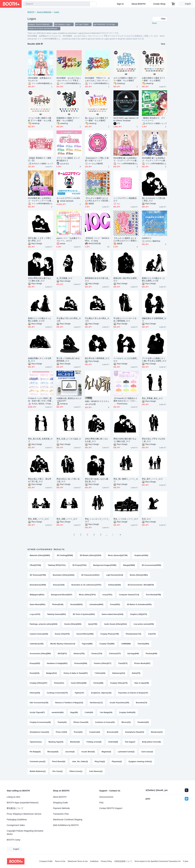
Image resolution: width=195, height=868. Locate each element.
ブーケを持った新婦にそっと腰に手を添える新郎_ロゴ (154, 360)
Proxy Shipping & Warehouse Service (24, 814)
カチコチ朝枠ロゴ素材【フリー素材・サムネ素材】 (125, 79)
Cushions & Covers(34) (105, 722)
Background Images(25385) (105, 565)
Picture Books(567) (142, 663)
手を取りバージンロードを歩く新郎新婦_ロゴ (125, 320)
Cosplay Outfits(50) (127, 712)
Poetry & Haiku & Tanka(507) (76, 673)
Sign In (120, 4)
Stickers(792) (79, 654)
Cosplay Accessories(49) (40, 722)
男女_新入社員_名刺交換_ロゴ (40, 440)
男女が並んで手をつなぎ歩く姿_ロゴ (154, 440)
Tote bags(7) (130, 742)
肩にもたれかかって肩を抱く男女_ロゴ (154, 199)
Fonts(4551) (115, 604)
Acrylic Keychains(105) (119, 703)
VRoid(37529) (35, 565)
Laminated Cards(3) (126, 752)
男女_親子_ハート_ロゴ (152, 479)
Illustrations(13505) (38, 585)
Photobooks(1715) (133, 634)
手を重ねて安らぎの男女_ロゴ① (97, 320)
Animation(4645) (96, 604)
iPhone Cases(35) (81, 722)
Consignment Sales (16, 825)
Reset (154, 23)
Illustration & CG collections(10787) (86, 585)
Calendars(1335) (37, 644)
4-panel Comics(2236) (39, 634)
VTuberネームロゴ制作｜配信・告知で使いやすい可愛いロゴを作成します (40, 400)
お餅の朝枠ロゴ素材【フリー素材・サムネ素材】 (154, 79)
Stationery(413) (119, 673)
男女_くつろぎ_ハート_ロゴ (126, 519)
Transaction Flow (61, 814)
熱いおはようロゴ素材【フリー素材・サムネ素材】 (97, 119)
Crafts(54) (89, 712)
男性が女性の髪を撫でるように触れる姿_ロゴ (125, 440)
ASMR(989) (126, 644)
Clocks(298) (98, 683)
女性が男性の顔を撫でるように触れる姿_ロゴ (40, 279)
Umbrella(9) (113, 742)
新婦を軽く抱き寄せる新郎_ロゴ (126, 279)
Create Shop (159, 4)
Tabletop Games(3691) (56, 614)
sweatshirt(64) (58, 712)
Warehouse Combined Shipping (68, 820)
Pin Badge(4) (35, 752)
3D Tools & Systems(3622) (84, 614)
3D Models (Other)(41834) (91, 555)
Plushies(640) (151, 654)
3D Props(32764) (79, 565)
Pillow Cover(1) (76, 771)
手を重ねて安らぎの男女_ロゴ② (69, 320)
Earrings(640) (133, 654)
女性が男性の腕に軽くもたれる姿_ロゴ (97, 440)
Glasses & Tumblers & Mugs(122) (69, 703)
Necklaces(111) (96, 703)
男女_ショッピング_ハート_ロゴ (97, 520)
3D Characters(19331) (90, 575)
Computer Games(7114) (129, 595)
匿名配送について (15, 808)
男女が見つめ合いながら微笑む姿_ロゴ (97, 480)
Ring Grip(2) (100, 762)
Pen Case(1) (58, 771)
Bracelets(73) (142, 703)
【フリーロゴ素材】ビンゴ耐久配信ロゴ (68, 159)
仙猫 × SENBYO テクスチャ (97, 401)
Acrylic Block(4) (88, 752)
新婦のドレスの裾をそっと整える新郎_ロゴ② (154, 279)
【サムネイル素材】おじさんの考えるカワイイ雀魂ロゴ (125, 239)
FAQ (101, 803)
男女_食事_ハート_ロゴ (38, 519)
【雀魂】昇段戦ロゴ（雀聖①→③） (40, 159)
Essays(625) (35, 663)
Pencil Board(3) (59, 762)
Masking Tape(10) (56, 742)
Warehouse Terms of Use (78, 861)
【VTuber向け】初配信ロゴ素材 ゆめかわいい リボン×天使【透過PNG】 (125, 400)
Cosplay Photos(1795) (110, 634)
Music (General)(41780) (118, 555)
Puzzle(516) (35, 673)
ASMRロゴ (147, 238)
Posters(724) (97, 654)
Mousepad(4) (53, 752)
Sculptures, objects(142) (101, 693)
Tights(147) (79, 693)
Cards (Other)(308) (79, 683)
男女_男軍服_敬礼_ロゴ (152, 398)
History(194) (35, 693)
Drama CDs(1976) (62, 634)
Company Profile (46, 861)
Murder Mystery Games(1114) (63, 644)
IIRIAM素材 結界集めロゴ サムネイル (40, 79)
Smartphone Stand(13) (135, 732)
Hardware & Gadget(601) (57, 663)
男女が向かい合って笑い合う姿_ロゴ (68, 480)
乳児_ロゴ (146, 519)
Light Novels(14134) (115, 575)
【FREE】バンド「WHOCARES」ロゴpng (97, 239)
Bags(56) (74, 712)
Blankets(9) (75, 742)
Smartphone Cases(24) (39, 732)
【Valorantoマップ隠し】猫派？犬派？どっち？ (97, 159)
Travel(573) (123, 663)
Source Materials (44, 12)
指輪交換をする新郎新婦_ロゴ (154, 320)
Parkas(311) (59, 683)
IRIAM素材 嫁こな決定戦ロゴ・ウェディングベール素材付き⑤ (125, 159)
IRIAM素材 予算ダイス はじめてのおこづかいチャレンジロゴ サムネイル (97, 79)
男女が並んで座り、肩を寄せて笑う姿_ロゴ (40, 480)
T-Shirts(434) (100, 673)
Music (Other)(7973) (87, 595)
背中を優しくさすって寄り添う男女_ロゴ (40, 239)
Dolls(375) (136, 673)
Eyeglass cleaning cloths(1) (140, 762)
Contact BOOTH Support (111, 808)
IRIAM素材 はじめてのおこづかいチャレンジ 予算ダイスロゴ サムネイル (69, 79)
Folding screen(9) (94, 742)
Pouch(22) (78, 732)
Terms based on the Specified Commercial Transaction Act (158, 861)
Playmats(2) (117, 762)
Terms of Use (60, 861)
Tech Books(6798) (153, 595)
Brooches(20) (113, 732)
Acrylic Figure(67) (37, 712)
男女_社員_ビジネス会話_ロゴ (69, 440)
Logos (56, 12)
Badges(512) (52, 673)
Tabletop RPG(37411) (57, 565)
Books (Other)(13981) (139, 575)
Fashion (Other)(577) (103, 663)
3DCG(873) (62, 654)
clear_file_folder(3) (80, 762)
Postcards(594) (81, 663)
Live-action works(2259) (144, 624)
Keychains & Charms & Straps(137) (133, 693)
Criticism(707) (115, 654)
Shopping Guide (61, 803)
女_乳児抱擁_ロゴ (64, 278)
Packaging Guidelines (17, 820)
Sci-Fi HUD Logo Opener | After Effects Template (126, 119)
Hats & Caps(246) (142, 683)
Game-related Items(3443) (113, 614)
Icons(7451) (107, 595)
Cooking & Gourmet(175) (57, 693)
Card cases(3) (147, 752)
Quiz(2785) (93, 624)
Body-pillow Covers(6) (151, 742)
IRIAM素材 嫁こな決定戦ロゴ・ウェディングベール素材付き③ (40, 199)
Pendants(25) (143, 722)
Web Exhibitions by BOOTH (66, 825)
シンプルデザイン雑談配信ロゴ (125, 199)
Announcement (106, 797)
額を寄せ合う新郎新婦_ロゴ (97, 358)
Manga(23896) (129, 565)
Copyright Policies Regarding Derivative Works (25, 832)
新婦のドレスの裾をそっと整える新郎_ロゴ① (40, 320)
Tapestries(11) (36, 742)
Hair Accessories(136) (39, 703)
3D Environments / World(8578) (141, 585)
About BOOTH (138, 4)
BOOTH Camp (14, 840)
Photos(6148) (58, 604)
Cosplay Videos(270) (119, 683)
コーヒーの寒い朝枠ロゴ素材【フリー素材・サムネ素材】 (40, 119)
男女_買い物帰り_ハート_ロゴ (126, 480)
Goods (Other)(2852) (73, 624)
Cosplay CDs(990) (107, 644)
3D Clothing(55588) (65, 555)
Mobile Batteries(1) (38, 771)
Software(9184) (114, 585)
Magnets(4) (106, 752)
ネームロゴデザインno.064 (68, 198)
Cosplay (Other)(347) (39, 683)
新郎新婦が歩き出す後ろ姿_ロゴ (97, 279)
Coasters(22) (95, 732)
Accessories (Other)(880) (40, 654)
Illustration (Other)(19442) (64, 575)
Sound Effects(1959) (85, 634)
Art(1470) (152, 634)
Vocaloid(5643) (76, 604)
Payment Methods (61, 808)
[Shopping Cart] (173, 4)
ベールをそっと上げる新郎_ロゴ (126, 360)
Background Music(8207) (62, 595)
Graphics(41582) (141, 555)
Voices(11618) (59, 585)
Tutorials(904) (143, 644)
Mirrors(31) (126, 722)
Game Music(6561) (38, 604)
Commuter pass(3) (38, 762)
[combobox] (56, 4)
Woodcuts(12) (157, 732)
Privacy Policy (106, 861)
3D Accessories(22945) (151, 565)
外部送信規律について (123, 861)
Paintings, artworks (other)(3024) (44, 624)
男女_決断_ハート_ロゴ (67, 519)
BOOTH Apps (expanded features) (23, 803)
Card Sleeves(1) (96, 771)
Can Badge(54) (106, 712)
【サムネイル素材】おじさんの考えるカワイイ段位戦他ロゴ (97, 199)
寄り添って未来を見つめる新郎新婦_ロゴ (68, 360)
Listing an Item (14, 797)
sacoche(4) (70, 752)
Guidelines (94, 861)
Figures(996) (87, 644)
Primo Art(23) (62, 732)
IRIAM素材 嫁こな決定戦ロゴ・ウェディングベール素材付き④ (154, 159)
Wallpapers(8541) (37, 595)
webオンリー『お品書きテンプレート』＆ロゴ (69, 239)
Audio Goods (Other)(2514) (115, 624)
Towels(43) (62, 722)
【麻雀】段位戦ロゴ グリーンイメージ (154, 119)
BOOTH (31, 12)
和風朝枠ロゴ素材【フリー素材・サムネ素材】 (68, 119)
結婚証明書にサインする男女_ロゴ (40, 360)
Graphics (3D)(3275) (139, 614)
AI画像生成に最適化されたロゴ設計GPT (69, 400)
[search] (87, 4)
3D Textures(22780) (38, 575)
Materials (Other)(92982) (40, 555)
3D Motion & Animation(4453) (139, 604)
